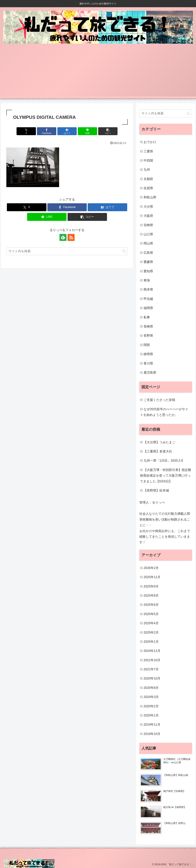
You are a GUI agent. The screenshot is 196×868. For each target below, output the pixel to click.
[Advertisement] (98, 72)
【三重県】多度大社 (158, 451)
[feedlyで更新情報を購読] (63, 237)
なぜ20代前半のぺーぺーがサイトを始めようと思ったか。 (164, 412)
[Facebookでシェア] (47, 131)
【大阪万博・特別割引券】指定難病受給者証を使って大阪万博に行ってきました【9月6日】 (166, 476)
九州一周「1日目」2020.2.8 (163, 461)
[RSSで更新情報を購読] (71, 237)
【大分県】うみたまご (159, 442)
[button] (108, 131)
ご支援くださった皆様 (159, 400)
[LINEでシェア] (88, 131)
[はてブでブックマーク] (67, 131)
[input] (67, 251)
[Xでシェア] (26, 131)
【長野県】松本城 (156, 490)
